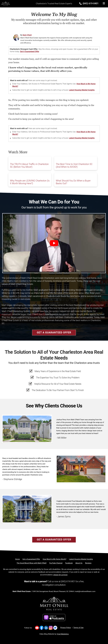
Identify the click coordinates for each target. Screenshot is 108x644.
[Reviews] (88, 563)
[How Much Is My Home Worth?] (55, 559)
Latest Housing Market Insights (82, 90)
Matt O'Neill (27, 35)
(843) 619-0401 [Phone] (89, 3)
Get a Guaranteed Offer (30, 52)
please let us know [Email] (60, 575)
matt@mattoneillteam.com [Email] (85, 591)
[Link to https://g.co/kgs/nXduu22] (55, 628)
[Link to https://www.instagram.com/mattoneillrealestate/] (51, 628)
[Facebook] (69, 563)
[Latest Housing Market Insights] (81, 559)
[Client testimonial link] (27, 429)
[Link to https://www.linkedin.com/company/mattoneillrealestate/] (46, 628)
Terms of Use (78, 628)
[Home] (5, 4)
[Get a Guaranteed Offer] (31, 559)
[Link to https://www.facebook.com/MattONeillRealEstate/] (42, 628)
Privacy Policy (66, 628)
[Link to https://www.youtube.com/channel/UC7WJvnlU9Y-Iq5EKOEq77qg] (37, 628)
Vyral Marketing (63, 634)
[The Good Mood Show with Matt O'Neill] (31, 563)
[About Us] (79, 563)
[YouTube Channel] (56, 563)
